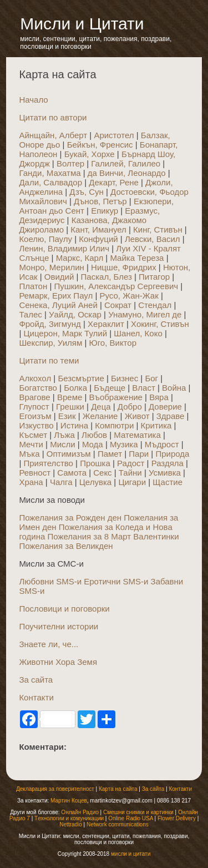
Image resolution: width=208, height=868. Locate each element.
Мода (93, 444)
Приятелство (48, 463)
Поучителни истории (59, 626)
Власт (143, 388)
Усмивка (165, 473)
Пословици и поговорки (64, 609)
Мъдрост (162, 444)
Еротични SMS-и (116, 581)
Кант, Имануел (98, 229)
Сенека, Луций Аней (58, 305)
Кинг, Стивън (158, 229)
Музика (124, 444)
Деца (101, 407)
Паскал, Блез (106, 277)
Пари (139, 454)
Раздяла (168, 463)
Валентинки (156, 536)
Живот (137, 416)
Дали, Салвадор (50, 182)
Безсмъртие (81, 378)
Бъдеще (110, 388)
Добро (130, 407)
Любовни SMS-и (50, 581)
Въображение (116, 397)
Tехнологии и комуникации (69, 818)
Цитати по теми (49, 360)
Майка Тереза (137, 258)
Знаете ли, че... (49, 644)
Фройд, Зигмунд (50, 324)
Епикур (105, 211)
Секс (102, 473)
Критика (156, 425)
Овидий (59, 277)
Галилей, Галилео (126, 163)
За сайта (36, 680)
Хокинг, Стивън (160, 324)
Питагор (154, 277)
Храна (31, 482)
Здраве (171, 416)
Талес (30, 314)
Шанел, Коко (138, 333)
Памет (110, 454)
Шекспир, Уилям (50, 343)
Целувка (95, 482)
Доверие (165, 407)
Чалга (61, 482)
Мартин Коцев (69, 801)
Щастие (168, 482)
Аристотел (114, 135)
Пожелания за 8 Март (89, 536)
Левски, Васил (153, 239)
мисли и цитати (131, 854)
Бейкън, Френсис (100, 145)
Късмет (33, 435)
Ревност (35, 473)
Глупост (34, 407)
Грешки (70, 407)
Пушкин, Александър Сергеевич (116, 286)
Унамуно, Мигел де (145, 314)
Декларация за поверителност (55, 789)
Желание (100, 416)
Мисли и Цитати (82, 24)
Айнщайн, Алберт (53, 135)
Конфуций (98, 239)
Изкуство (36, 425)
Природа (172, 454)
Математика (137, 435)
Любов (94, 435)
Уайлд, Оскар (75, 314)
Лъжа (64, 435)
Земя (87, 662)
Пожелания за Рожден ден (70, 518)
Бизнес (125, 378)
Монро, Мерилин (51, 267)
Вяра (159, 397)
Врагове (34, 397)
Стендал (155, 305)
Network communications (118, 824)
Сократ (118, 305)
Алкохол (35, 378)
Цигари (132, 482)
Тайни (130, 473)
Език (67, 416)
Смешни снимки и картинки (138, 812)
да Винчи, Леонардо (127, 173)
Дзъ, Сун (87, 192)
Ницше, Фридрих (124, 267)
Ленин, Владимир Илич (64, 248)
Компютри (114, 425)
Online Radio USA (131, 818)
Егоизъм (35, 416)
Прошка (95, 463)
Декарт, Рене (114, 182)
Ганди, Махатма (50, 173)
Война (174, 388)
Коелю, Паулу (45, 239)
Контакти (36, 697)
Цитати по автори (53, 117)
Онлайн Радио (80, 812)
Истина (74, 425)
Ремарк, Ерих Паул (56, 296)
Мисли (63, 444)
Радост (131, 463)
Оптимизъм (69, 454)
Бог (151, 378)
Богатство (38, 388)
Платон (33, 286)
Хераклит (106, 324)
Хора (65, 662)
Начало (33, 100)
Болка (75, 388)
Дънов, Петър (100, 201)
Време (70, 397)
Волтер (70, 163)
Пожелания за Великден (66, 546)
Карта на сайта (118, 789)
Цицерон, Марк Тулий (65, 333)
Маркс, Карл (80, 258)
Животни (36, 662)
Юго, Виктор (113, 343)
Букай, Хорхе (90, 154)
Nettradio (71, 824)
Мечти (31, 444)
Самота (72, 473)
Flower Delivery (177, 818)
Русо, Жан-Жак (129, 296)
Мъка (29, 454)
